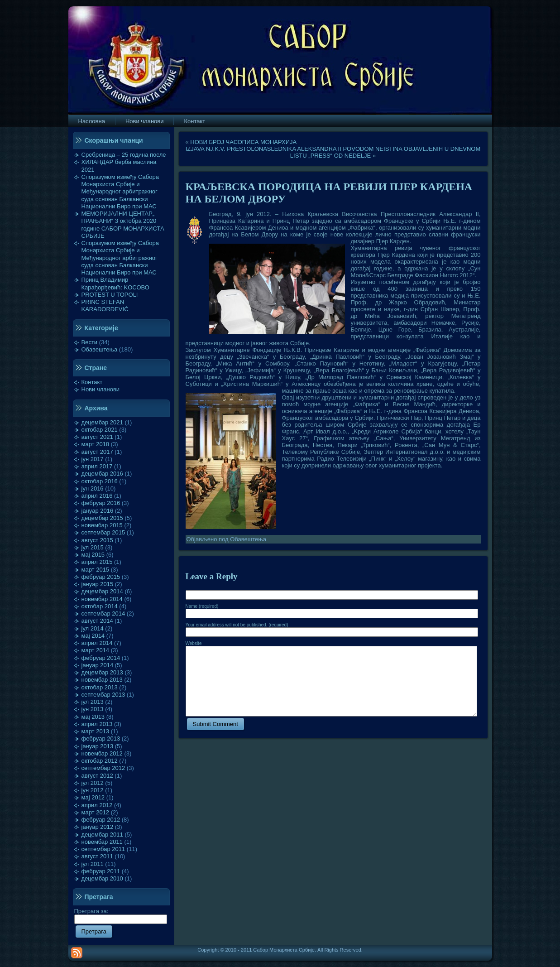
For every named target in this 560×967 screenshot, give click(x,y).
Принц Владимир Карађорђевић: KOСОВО (115, 283)
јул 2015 (93, 547)
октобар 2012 (100, 761)
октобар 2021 (100, 430)
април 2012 (97, 805)
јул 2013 (93, 702)
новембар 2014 (102, 599)
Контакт (92, 382)
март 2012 (96, 812)
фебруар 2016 (101, 503)
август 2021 (97, 437)
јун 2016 (93, 488)
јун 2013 (93, 709)
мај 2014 (93, 636)
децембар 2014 (102, 591)
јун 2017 (93, 459)
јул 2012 (93, 783)
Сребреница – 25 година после (124, 155)
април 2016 (97, 496)
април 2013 (97, 724)
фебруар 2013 (101, 738)
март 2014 (96, 650)
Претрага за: (121, 915)
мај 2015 (93, 555)
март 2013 (96, 731)
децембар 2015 (102, 518)
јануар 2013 (98, 746)
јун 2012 (93, 790)
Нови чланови (101, 389)
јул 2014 (93, 628)
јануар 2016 (98, 511)
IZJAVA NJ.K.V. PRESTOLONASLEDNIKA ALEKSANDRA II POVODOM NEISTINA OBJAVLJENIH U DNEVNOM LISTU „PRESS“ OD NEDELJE (333, 152)
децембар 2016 (102, 474)
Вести (90, 342)
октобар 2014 (100, 606)
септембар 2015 (103, 532)
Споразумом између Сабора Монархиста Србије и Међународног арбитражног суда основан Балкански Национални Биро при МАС (120, 192)
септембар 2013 (103, 695)
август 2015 (97, 540)
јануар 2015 (98, 584)
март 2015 (96, 570)
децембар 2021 (102, 422)
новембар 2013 (102, 680)
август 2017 (97, 452)
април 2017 (97, 466)
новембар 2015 (102, 525)
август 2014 (97, 621)
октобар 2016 (100, 481)
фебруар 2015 (101, 577)
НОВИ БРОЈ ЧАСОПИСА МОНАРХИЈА (243, 142)
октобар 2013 (100, 687)
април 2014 (97, 643)
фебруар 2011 (101, 871)
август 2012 (97, 776)
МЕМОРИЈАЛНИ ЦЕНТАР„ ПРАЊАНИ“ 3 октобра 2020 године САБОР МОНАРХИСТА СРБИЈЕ (123, 225)
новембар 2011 (102, 842)
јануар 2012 (98, 827)
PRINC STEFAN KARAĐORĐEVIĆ (105, 305)
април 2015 (97, 562)
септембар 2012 (103, 768)
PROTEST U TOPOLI (110, 295)
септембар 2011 (103, 849)
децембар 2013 (102, 672)
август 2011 (97, 856)
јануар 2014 (98, 665)
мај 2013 (93, 717)
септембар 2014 (103, 613)
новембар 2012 (102, 753)
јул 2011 (93, 864)
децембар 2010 (102, 878)
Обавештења (100, 349)
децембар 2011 (102, 835)
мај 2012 (93, 797)
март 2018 (96, 444)
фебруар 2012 (101, 820)
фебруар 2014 (101, 658)
